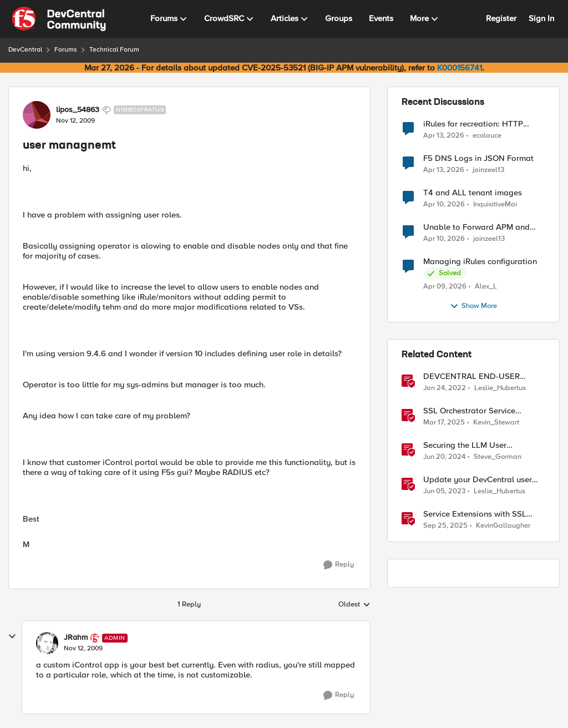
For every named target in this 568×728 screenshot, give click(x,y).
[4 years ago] (445, 388)
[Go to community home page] (59, 19)
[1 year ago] (444, 423)
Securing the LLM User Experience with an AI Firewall (479, 445)
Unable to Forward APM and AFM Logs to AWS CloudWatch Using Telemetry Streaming (480, 227)
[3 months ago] (444, 135)
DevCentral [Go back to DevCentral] (25, 50)
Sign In (541, 18)
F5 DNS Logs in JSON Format (478, 158)
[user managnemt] (83, 649)
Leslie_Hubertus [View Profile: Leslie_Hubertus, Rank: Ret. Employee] (500, 388)
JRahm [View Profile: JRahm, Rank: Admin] (76, 638)
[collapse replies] (12, 636)
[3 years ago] (444, 492)
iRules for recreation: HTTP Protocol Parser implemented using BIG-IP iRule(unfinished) (478, 124)
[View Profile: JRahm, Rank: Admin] (47, 643)
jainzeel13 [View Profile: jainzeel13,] (488, 170)
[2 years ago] (444, 457)
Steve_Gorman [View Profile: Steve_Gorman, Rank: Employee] (498, 457)
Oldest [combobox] (354, 605)
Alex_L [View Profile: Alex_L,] (486, 287)
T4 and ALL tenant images (473, 193)
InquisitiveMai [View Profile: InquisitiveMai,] (495, 204)
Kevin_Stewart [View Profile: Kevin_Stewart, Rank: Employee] (496, 423)
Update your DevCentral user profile (478, 480)
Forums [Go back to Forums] (66, 50)
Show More (473, 306)
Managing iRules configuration (480, 262)
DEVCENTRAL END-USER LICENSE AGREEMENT (471, 376)
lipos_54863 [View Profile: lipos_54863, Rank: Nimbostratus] (78, 110)
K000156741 (460, 68)
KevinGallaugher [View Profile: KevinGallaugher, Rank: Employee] (503, 526)
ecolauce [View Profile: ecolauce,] (487, 135)
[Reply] (339, 565)
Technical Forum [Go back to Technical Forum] (114, 50)
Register (501, 18)
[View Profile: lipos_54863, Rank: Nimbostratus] (37, 115)
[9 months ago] (445, 526)
